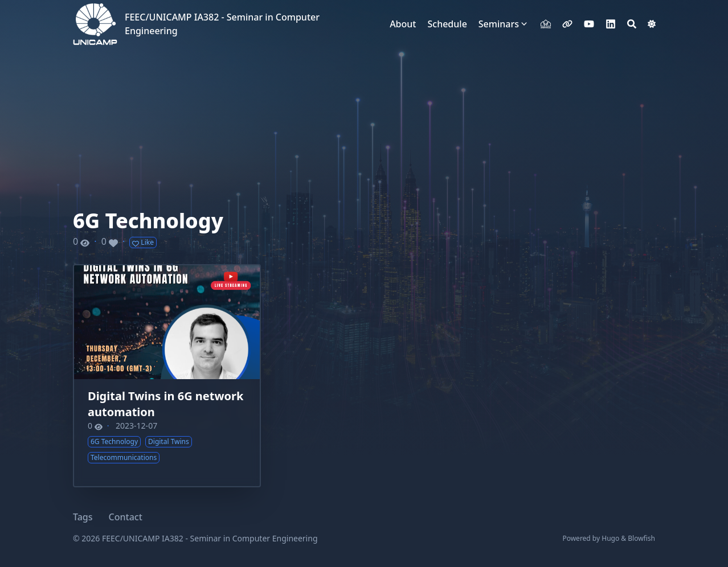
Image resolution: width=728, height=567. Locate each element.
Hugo (610, 538)
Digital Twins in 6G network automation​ (165, 404)
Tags (83, 517)
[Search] (632, 24)
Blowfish (641, 538)
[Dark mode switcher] (652, 24)
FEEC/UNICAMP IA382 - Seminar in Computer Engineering (222, 24)
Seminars (499, 24)
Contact (126, 517)
